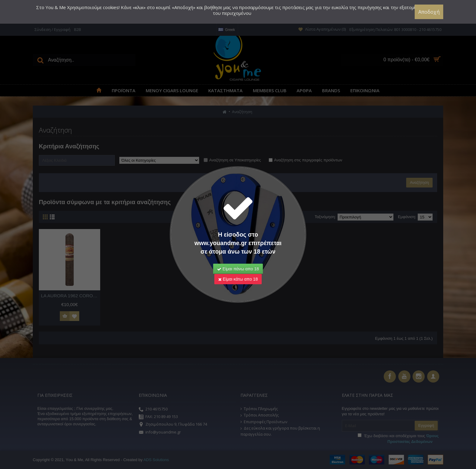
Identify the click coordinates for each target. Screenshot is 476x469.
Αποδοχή (429, 12)
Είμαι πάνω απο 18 (238, 269)
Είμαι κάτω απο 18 (238, 279)
